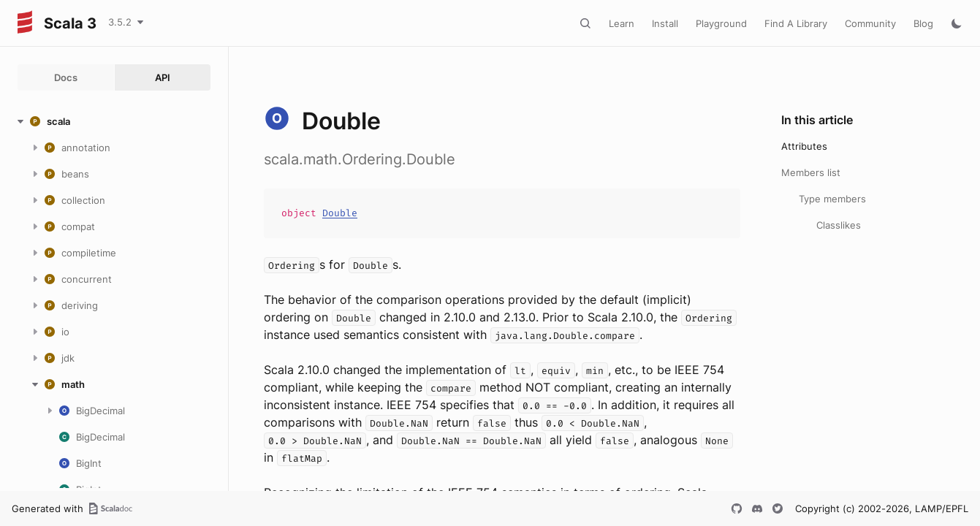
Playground (721, 23)
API (163, 77)
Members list (811, 172)
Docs (66, 77)
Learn (622, 23)
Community (870, 23)
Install (665, 23)
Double (340, 213)
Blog (923, 23)
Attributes (804, 146)
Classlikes (839, 225)
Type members (832, 199)
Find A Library (796, 23)
